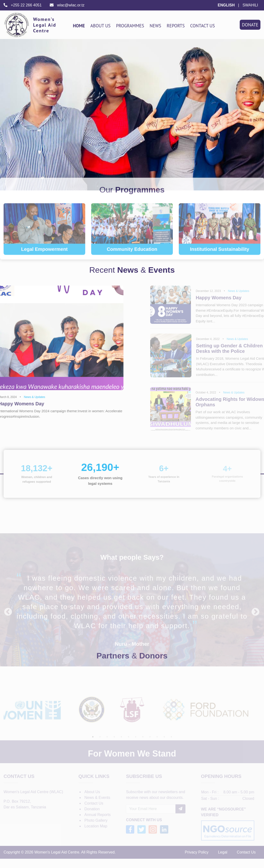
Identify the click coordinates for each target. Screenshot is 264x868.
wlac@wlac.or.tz (67, 5)
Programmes (130, 26)
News (155, 26)
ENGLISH (226, 5)
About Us (100, 26)
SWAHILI (250, 5)
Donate (250, 25)
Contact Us (203, 26)
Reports (176, 26)
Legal (223, 861)
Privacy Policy (197, 861)
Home (79, 26)
